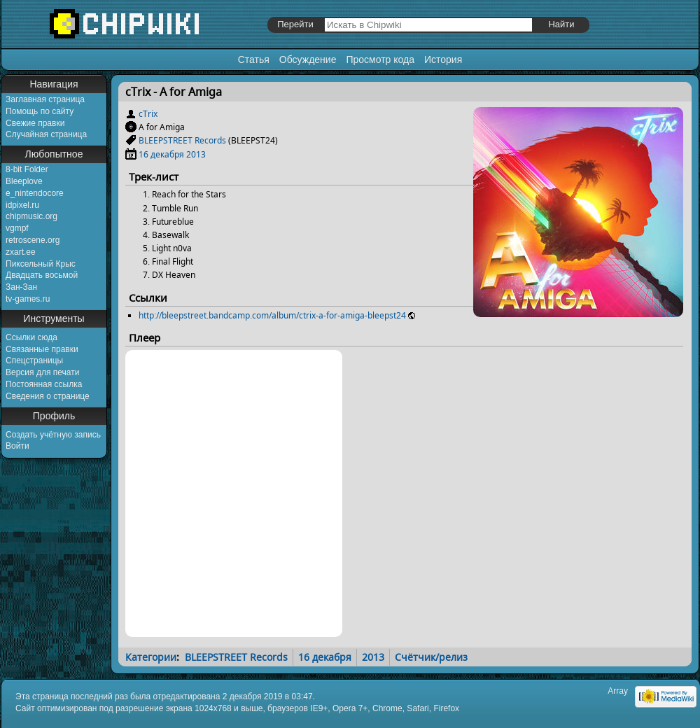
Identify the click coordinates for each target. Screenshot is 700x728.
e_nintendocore (35, 193)
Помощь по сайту (40, 111)
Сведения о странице (48, 396)
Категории (151, 657)
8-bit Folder (27, 169)
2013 (196, 154)
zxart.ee (21, 252)
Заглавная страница (45, 99)
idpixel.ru (22, 205)
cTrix (148, 114)
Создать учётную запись (53, 435)
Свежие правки (35, 123)
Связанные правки (42, 349)
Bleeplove (24, 181)
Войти (17, 446)
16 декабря (161, 154)
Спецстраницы (34, 360)
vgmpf (17, 228)
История (443, 59)
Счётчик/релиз (431, 657)
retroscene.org (33, 240)
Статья (254, 59)
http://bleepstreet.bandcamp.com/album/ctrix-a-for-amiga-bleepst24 (272, 315)
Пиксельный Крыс (41, 264)
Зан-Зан (21, 287)
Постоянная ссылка (44, 384)
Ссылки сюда (31, 337)
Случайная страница (46, 134)
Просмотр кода (380, 59)
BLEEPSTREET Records (182, 140)
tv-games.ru (28, 299)
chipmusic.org (31, 216)
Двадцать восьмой (42, 275)
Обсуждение (308, 59)
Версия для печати (42, 372)
